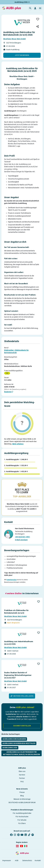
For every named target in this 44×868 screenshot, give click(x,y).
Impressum (7, 856)
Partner (22, 774)
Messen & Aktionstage (22, 795)
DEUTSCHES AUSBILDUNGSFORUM (22, 798)
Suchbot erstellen (22, 721)
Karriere (22, 770)
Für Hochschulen (22, 812)
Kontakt (38, 856)
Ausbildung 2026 (22, 2)
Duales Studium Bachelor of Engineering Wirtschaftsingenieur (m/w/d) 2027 (18, 671)
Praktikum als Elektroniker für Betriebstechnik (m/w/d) (16, 607)
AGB (17, 856)
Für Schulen (22, 816)
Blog (22, 791)
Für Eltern (22, 819)
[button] (40, 8)
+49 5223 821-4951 (23, 534)
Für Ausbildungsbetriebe (22, 809)
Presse (22, 788)
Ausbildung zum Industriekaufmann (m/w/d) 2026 (19, 638)
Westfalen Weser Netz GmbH (15, 39)
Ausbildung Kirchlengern (14, 734)
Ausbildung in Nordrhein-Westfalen (19, 739)
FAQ (22, 777)
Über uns (22, 767)
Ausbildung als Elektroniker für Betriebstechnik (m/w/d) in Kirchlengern (22, 749)
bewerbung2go (12, 577)
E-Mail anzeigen (21, 537)
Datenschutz (27, 856)
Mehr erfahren (18, 444)
